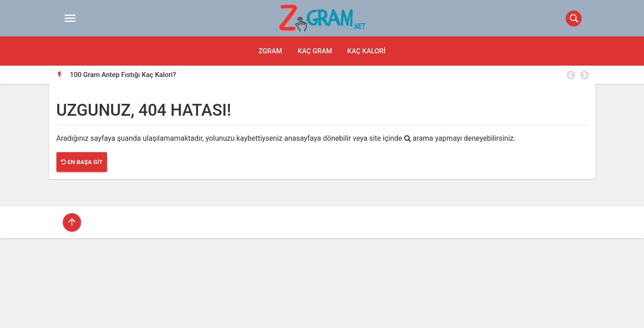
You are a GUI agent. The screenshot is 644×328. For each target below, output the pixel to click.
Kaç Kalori (366, 51)
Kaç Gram (315, 51)
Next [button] (584, 75)
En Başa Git (82, 162)
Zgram (270, 51)
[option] (329, 75)
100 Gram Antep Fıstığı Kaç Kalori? (123, 75)
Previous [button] (570, 75)
